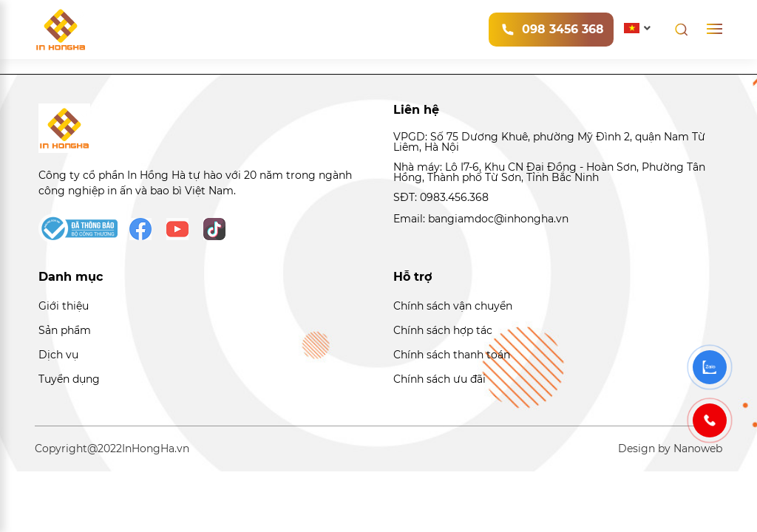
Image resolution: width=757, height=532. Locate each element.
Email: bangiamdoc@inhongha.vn (481, 219)
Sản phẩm (65, 330)
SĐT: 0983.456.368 (441, 197)
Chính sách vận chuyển (453, 306)
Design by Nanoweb (670, 449)
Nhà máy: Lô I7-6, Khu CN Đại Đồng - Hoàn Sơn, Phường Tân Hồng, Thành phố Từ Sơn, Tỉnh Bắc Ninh (549, 173)
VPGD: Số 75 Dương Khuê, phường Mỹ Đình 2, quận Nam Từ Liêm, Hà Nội (549, 142)
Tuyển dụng (69, 379)
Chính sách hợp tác (443, 330)
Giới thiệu (64, 306)
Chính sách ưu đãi (439, 379)
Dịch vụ (58, 355)
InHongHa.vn (156, 449)
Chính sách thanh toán (452, 355)
